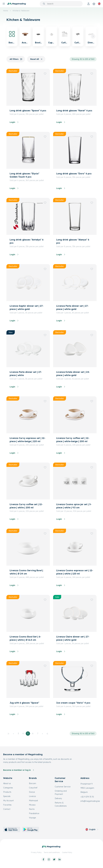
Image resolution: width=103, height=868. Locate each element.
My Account (8, 801)
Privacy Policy (36, 852)
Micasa (32, 805)
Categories (8, 788)
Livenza (32, 796)
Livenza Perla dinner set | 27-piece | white (26, 374)
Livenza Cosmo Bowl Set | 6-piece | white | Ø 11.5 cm (25, 638)
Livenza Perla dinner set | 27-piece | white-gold (72, 307)
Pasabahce (34, 813)
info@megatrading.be (90, 801)
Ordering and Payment (61, 793)
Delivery (58, 798)
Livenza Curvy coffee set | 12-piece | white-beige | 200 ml (73, 440)
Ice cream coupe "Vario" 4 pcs (73, 703)
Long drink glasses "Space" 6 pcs (28, 111)
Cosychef (33, 788)
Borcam (33, 783)
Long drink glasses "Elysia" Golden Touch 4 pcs (24, 175)
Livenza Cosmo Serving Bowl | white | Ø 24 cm (26, 572)
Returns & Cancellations (61, 804)
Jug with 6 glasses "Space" (24, 703)
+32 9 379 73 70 (87, 797)
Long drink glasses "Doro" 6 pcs (74, 174)
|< (9, 734)
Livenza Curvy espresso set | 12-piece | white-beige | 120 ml (27, 440)
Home (6, 11)
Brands (33, 778)
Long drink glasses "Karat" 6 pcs (74, 111)
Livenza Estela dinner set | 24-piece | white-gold (73, 374)
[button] (93, 36)
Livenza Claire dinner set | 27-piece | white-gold (73, 638)
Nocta (32, 809)
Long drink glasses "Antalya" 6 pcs (27, 241)
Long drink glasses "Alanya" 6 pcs (73, 241)
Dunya (32, 792)
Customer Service (63, 787)
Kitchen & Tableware (21, 11)
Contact (7, 809)
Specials (7, 796)
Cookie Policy (67, 852)
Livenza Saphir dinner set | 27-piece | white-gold (27, 307)
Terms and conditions (52, 852)
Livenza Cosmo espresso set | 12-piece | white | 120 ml (75, 572)
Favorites (7, 805)
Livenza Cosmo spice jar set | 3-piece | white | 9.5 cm (74, 506)
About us (7, 783)
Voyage (32, 818)
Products (7, 792)
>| (47, 734)
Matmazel (33, 801)
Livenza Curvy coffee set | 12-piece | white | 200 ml (26, 506)
